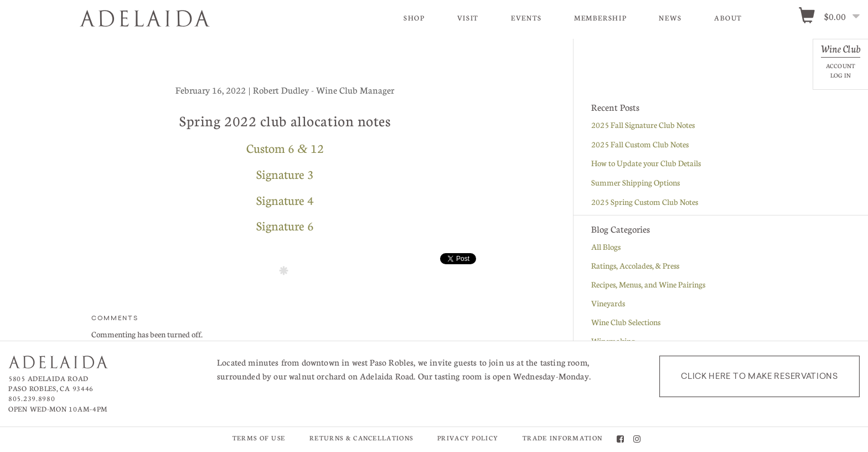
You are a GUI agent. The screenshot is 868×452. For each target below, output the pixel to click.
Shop (414, 18)
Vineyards (608, 304)
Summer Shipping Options (635, 183)
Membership (600, 18)
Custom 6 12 (285, 148)
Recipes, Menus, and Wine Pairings (648, 285)
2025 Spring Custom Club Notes (645, 202)
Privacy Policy (468, 438)
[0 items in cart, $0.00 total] (833, 17)
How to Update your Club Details (646, 163)
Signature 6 (285, 226)
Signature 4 (285, 201)
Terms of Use (259, 438)
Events (526, 18)
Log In (841, 75)
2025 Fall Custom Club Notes (640, 145)
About (728, 18)
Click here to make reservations (759, 377)
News (670, 18)
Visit (468, 18)
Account (841, 66)
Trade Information (562, 438)
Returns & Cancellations (361, 438)
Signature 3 (285, 174)
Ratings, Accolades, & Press (635, 266)
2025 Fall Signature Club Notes (643, 125)
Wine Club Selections (626, 322)
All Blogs (606, 247)
